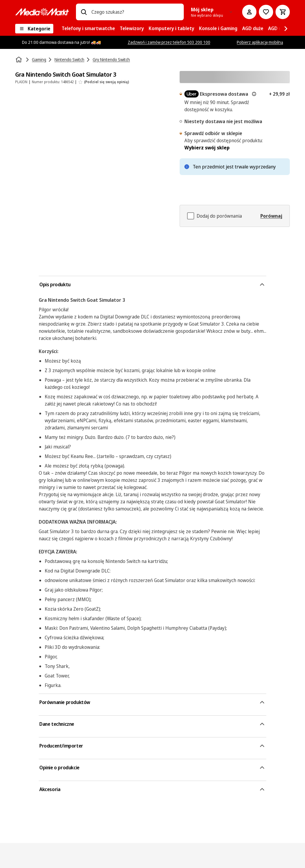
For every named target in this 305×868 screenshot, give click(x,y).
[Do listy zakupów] (266, 12)
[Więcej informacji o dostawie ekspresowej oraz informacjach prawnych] (254, 94)
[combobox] (135, 12)
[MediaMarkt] (42, 12)
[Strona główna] (19, 60)
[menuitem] (88, 29)
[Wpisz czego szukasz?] (84, 12)
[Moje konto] (249, 12)
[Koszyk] (283, 12)
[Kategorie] (34, 29)
